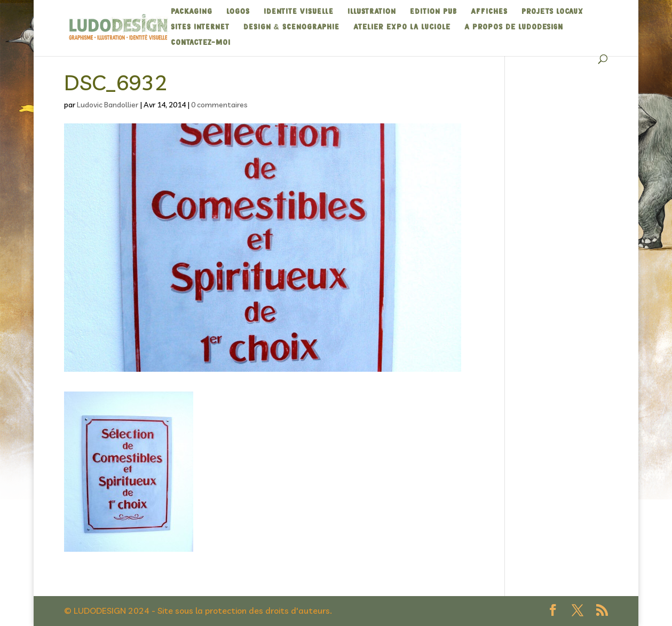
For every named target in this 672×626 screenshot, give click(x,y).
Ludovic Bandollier (108, 105)
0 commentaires (219, 105)
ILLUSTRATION (372, 12)
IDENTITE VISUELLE (299, 12)
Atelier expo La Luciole (402, 27)
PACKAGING (192, 12)
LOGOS (238, 12)
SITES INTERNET (200, 27)
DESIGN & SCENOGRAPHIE (291, 27)
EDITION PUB (433, 12)
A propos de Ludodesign (514, 27)
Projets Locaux (552, 12)
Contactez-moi (201, 43)
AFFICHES (489, 12)
